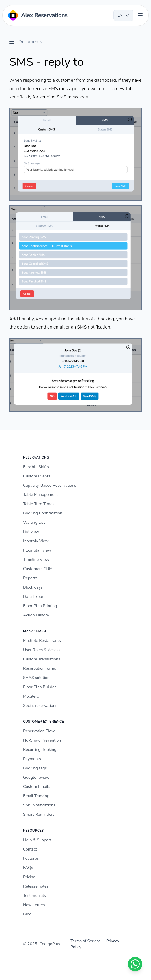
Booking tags (35, 768)
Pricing (29, 877)
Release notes (36, 886)
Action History (36, 615)
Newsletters (34, 905)
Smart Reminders (39, 814)
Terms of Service (85, 941)
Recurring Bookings (41, 750)
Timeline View (36, 560)
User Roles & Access (42, 650)
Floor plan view (37, 550)
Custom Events (37, 476)
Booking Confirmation (43, 513)
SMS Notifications (39, 805)
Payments (32, 759)
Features (31, 858)
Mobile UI (32, 696)
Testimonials (35, 896)
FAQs (28, 868)
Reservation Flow (39, 731)
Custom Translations (42, 659)
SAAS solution (36, 678)
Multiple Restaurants (42, 641)
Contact (30, 849)
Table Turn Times (39, 504)
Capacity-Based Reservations (50, 485)
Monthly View (36, 541)
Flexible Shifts (36, 467)
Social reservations (40, 706)
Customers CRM (38, 569)
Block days (33, 587)
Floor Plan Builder (39, 687)
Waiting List (34, 522)
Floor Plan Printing (40, 606)
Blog (27, 914)
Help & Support (37, 840)
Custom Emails (37, 787)
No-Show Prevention (42, 740)
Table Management (41, 495)
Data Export (34, 597)
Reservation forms (40, 668)
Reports (30, 578)
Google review (36, 777)
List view (31, 532)
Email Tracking (36, 796)
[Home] (37, 15)
